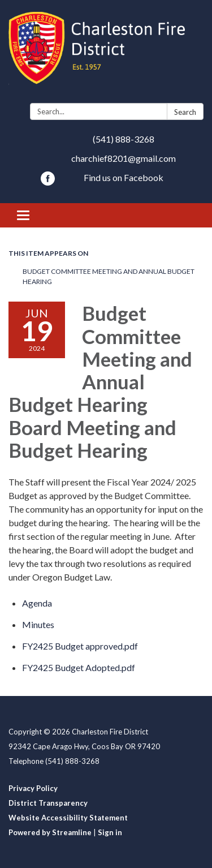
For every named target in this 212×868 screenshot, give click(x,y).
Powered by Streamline (50, 832)
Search (185, 112)
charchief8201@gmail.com (124, 158)
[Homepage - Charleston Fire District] (106, 54)
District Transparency (48, 803)
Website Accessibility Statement (68, 818)
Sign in (110, 832)
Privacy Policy (33, 788)
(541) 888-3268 (124, 139)
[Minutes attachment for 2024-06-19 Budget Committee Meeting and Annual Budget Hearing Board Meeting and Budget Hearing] (38, 624)
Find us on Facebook (124, 177)
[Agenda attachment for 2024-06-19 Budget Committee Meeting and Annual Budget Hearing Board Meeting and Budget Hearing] (37, 603)
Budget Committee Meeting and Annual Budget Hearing (109, 276)
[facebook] (48, 182)
